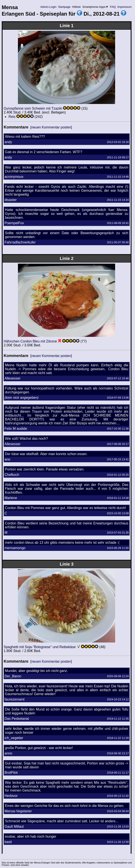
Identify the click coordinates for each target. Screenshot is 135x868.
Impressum (125, 7)
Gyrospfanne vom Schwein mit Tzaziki (33, 108)
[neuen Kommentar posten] (51, 127)
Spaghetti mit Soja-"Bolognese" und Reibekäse (40, 647)
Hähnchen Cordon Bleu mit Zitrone (30, 341)
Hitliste (76, 7)
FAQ (113, 7)
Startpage (64, 7)
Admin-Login (48, 7)
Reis (12, 117)
